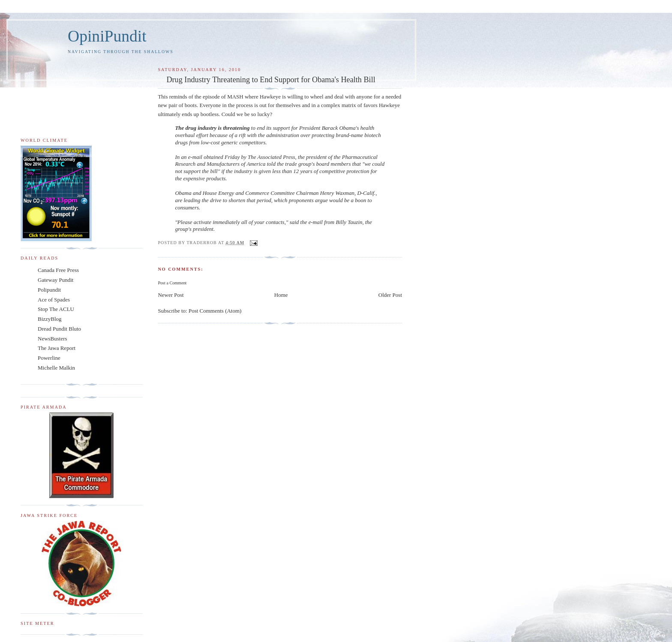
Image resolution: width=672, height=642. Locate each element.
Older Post (390, 295)
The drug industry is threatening (213, 128)
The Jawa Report (57, 348)
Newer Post (171, 295)
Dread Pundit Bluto (59, 329)
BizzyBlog (50, 319)
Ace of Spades (54, 300)
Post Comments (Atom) (215, 311)
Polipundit (49, 290)
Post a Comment (172, 283)
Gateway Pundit (55, 280)
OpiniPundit (107, 36)
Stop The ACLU (56, 309)
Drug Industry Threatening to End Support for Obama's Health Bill (271, 80)
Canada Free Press (58, 270)
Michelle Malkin (56, 368)
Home (281, 295)
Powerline (49, 358)
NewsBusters (52, 339)
